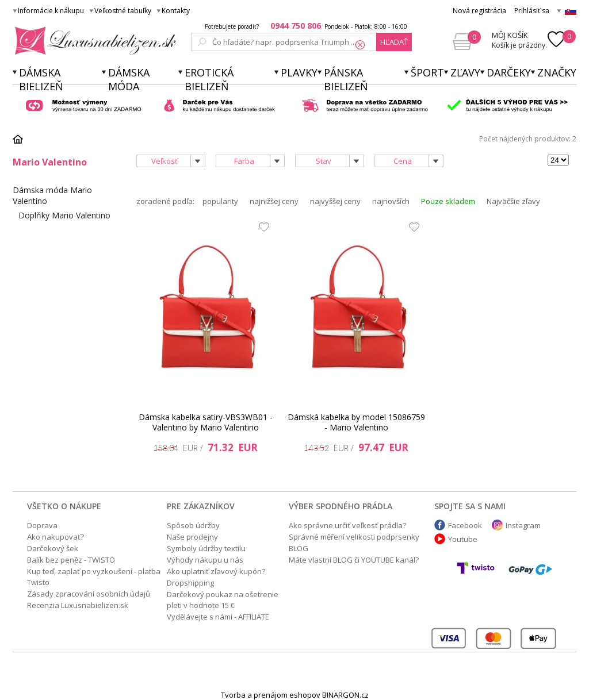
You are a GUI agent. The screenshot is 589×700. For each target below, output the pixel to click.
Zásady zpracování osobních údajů (89, 594)
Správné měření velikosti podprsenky (354, 537)
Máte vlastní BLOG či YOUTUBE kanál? (354, 560)
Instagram (523, 525)
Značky (557, 72)
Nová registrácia (479, 11)
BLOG (299, 548)
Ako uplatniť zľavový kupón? (216, 571)
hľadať (394, 42)
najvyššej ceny (335, 201)
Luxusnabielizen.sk (93, 41)
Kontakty (176, 11)
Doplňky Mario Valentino (64, 215)
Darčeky (509, 72)
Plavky (299, 72)
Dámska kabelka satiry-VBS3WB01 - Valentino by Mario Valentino (206, 422)
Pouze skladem (448, 201)
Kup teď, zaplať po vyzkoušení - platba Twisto (94, 577)
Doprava (42, 525)
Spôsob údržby (193, 525)
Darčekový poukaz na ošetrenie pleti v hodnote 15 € (223, 600)
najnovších (391, 201)
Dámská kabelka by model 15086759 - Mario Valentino (356, 422)
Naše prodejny (192, 537)
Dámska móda (129, 79)
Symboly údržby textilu (206, 548)
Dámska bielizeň (41, 79)
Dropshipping (190, 583)
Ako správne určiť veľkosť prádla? (347, 525)
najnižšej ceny (274, 201)
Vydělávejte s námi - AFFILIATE (218, 617)
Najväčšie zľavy (513, 201)
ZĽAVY (465, 72)
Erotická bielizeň (209, 79)
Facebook (465, 525)
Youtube (463, 539)
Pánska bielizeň (346, 79)
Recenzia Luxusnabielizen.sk (78, 605)
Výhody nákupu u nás (205, 560)
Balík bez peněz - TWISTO (71, 560)
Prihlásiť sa (532, 11)
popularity (220, 201)
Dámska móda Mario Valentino (52, 195)
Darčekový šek (53, 548)
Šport (427, 72)
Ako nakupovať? (56, 537)
